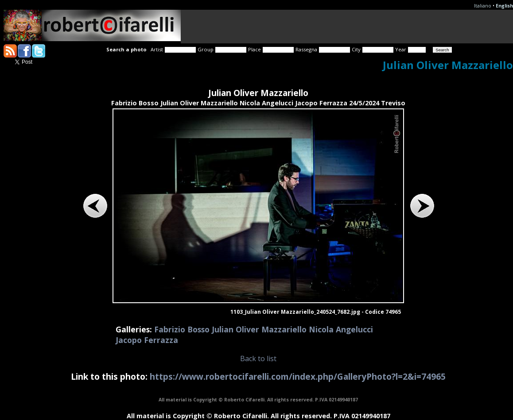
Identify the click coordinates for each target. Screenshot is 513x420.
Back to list (258, 358)
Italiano (483, 6)
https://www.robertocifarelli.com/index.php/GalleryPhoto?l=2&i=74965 (298, 376)
